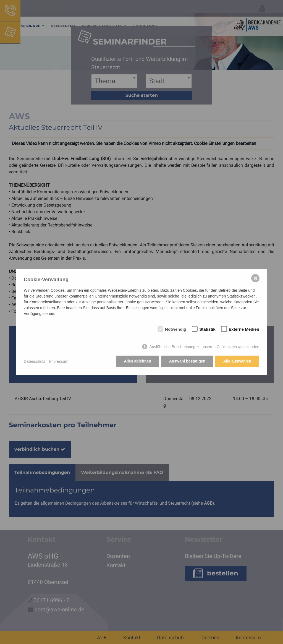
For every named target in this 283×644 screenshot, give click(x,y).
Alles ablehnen (137, 361)
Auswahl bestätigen (187, 361)
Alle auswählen (237, 361)
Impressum (59, 361)
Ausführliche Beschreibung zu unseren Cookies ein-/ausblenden (204, 347)
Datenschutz (35, 361)
